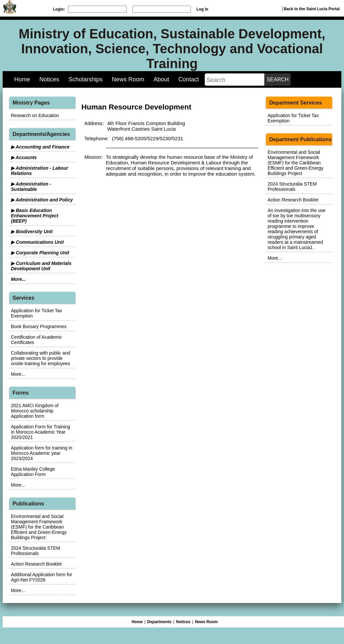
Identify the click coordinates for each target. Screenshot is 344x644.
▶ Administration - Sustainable (31, 187)
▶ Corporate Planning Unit (40, 253)
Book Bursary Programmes (39, 326)
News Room (128, 79)
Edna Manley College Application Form (33, 472)
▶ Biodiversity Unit (32, 232)
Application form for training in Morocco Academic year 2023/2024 (42, 453)
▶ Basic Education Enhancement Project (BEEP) (35, 216)
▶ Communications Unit (37, 242)
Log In (202, 9)
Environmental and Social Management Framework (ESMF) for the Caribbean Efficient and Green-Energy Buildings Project (39, 527)
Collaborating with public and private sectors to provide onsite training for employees (41, 358)
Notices (49, 79)
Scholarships (86, 79)
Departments (159, 622)
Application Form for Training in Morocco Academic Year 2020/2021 (41, 432)
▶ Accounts (24, 157)
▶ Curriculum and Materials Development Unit (41, 266)
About (161, 79)
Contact (189, 79)
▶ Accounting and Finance (40, 147)
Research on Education (35, 115)
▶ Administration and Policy (42, 200)
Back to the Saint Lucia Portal (312, 9)
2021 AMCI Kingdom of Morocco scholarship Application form (35, 411)
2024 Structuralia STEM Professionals (36, 551)
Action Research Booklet (36, 564)
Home (22, 79)
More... (18, 279)
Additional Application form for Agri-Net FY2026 (42, 577)
